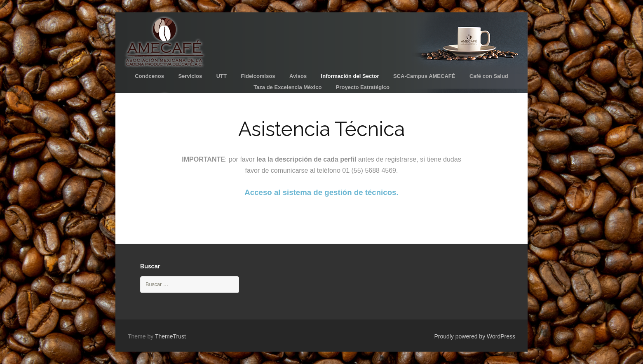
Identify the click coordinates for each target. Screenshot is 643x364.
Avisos (298, 76)
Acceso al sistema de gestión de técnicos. (321, 192)
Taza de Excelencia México (287, 87)
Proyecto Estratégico (363, 87)
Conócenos (149, 76)
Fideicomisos (258, 76)
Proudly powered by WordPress (475, 336)
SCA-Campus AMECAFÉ (424, 76)
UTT (222, 76)
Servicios (190, 76)
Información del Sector (350, 76)
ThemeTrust (170, 336)
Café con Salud (489, 76)
